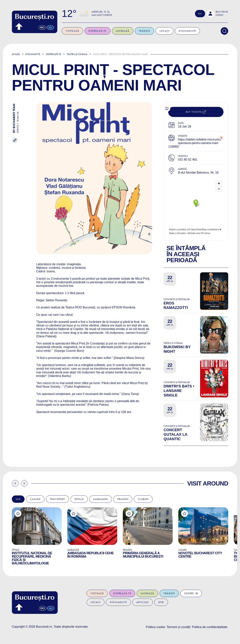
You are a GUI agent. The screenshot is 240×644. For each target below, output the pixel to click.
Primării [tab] (123, 499)
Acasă (16, 54)
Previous (15, 483)
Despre (191, 593)
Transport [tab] (57, 499)
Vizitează (73, 31)
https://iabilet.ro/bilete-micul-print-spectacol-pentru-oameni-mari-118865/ (195, 143)
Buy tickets (196, 112)
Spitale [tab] (79, 499)
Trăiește (145, 31)
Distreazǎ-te (54, 54)
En (200, 14)
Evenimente (188, 31)
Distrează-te (98, 31)
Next (24, 483)
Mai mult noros (102, 15)
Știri (161, 602)
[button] (217, 14)
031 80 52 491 (187, 160)
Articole (143, 602)
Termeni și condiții (178, 627)
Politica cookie (155, 627)
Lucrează (123, 31)
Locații (165, 31)
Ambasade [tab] (101, 499)
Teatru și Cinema (77, 54)
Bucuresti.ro (44, 627)
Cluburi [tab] (143, 499)
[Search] (224, 31)
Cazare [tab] (35, 499)
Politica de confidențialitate (210, 627)
